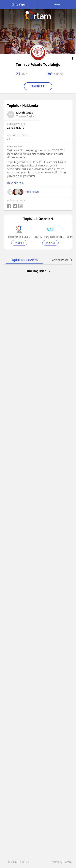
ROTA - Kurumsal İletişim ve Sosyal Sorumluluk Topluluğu (50, 237)
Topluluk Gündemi (24, 260)
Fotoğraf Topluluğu (19, 237)
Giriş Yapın (19, 4)
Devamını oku (16, 183)
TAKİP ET (38, 86)
